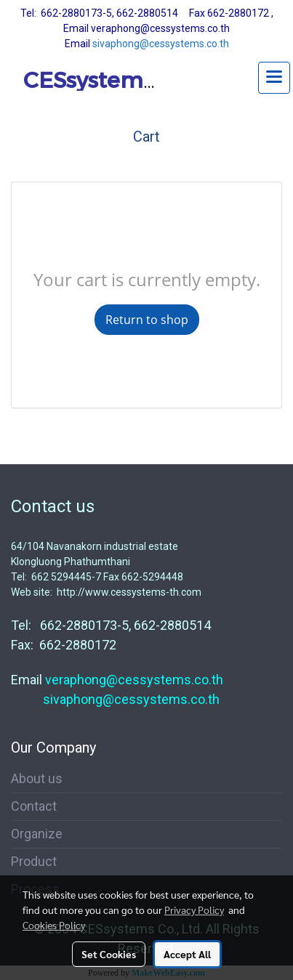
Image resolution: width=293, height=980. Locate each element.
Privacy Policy (194, 910)
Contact (34, 806)
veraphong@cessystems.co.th (134, 680)
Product (34, 861)
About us (37, 778)
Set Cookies (109, 954)
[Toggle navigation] (274, 78)
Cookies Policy (54, 925)
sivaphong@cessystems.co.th (161, 44)
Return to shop (147, 320)
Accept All (187, 954)
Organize (37, 834)
